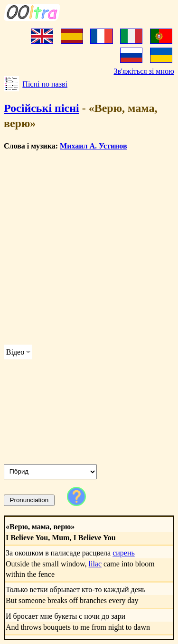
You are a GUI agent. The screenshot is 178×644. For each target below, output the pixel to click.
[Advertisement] (89, 248)
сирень (124, 553)
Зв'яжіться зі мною (144, 71)
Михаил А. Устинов (94, 146)
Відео (15, 352)
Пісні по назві (45, 84)
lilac (95, 564)
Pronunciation (29, 500)
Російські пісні (42, 108)
